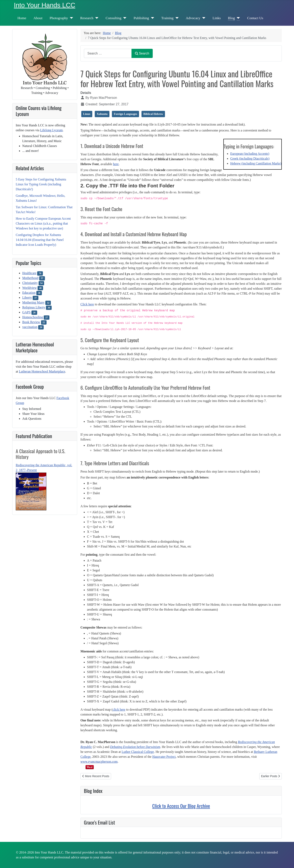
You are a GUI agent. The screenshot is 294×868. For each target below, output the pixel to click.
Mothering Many (33, 302)
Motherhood (30, 278)
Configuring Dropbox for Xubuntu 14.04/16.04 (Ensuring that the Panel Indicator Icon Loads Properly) (40, 240)
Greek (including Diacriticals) (250, 159)
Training (167, 18)
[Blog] (238, 18)
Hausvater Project (164, 757)
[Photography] (71, 18)
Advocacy (193, 18)
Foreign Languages (125, 114)
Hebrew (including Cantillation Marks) (256, 163)
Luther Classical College (138, 752)
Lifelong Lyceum (52, 130)
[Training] (176, 18)
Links (217, 18)
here (116, 164)
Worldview (30, 288)
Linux (87, 114)
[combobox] (108, 53)
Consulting (113, 18)
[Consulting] (124, 18)
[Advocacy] (203, 18)
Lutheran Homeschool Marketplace (42, 371)
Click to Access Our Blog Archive (181, 806)
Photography (59, 18)
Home (22, 18)
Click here (87, 304)
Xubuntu (102, 114)
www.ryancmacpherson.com (99, 762)
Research (87, 18)
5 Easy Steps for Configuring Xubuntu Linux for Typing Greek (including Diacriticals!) (41, 184)
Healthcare (29, 273)
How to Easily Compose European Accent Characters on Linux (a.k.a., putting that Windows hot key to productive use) (43, 223)
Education (29, 293)
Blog (231, 18)
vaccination (30, 327)
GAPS (26, 312)
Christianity (30, 283)
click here (119, 709)
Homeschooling (33, 317)
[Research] (96, 18)
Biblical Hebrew (153, 114)
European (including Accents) (250, 154)
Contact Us (255, 18)
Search (142, 53)
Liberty (27, 298)
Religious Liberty (34, 307)
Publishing (141, 18)
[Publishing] (152, 18)
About (38, 18)
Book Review (31, 322)
